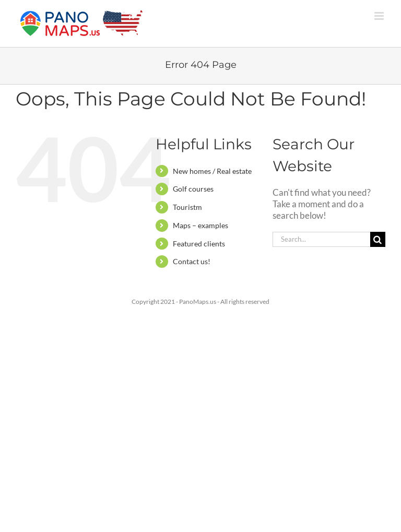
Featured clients (199, 244)
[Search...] (321, 239)
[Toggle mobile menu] (380, 16)
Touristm (187, 207)
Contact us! (192, 261)
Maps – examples (200, 225)
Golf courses (193, 189)
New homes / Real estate (212, 171)
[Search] (378, 239)
